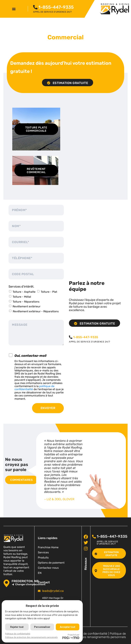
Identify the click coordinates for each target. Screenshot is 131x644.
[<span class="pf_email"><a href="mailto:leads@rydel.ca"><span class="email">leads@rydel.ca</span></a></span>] (39, 591)
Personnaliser (42, 627)
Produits (43, 558)
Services (43, 552)
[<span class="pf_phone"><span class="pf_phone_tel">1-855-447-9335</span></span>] (35, 7)
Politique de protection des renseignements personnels (96, 635)
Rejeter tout (17, 627)
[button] (14, 9)
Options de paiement (51, 563)
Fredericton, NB (25, 581)
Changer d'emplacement (28, 584)
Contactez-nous (48, 568)
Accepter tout (68, 627)
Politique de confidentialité (89, 634)
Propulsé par (71, 636)
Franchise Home (48, 547)
